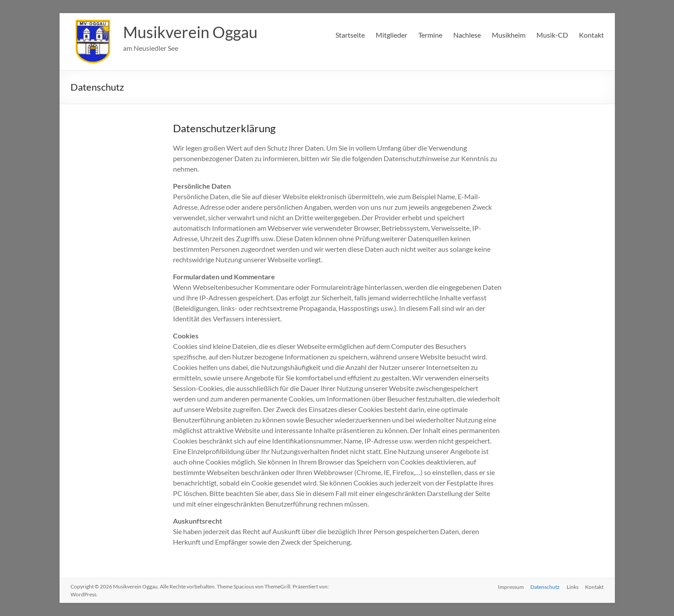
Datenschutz (545, 586)
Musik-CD (552, 35)
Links (573, 586)
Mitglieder (392, 35)
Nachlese (467, 35)
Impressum (510, 586)
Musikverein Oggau (190, 32)
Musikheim (509, 35)
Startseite (350, 35)
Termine (430, 35)
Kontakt (591, 35)
